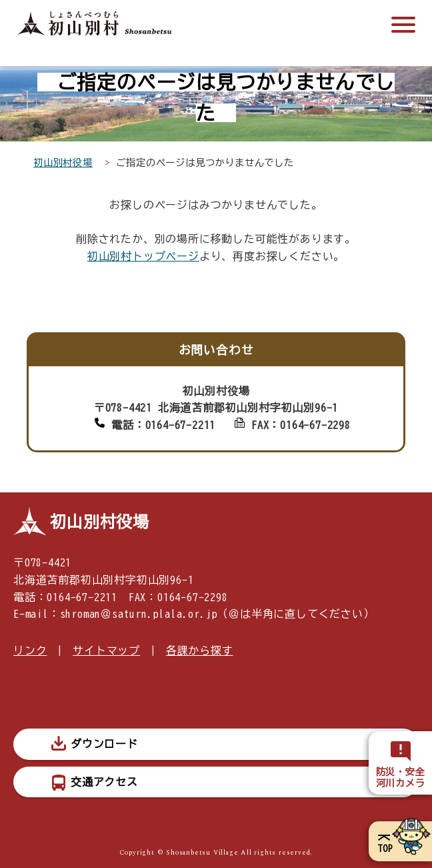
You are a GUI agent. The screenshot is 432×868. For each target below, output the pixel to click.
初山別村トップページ (143, 256)
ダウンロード (104, 744)
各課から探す (200, 650)
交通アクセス (104, 782)
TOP (385, 849)
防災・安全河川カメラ (401, 778)
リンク (30, 650)
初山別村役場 (63, 162)
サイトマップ (106, 650)
